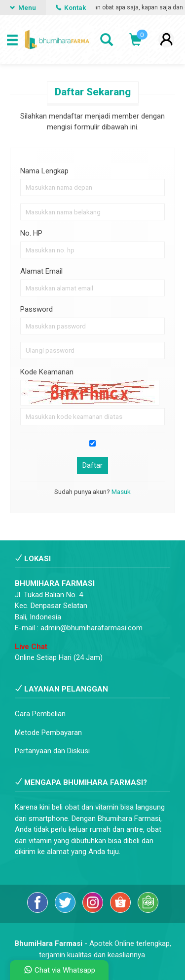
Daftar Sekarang (93, 92)
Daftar (92, 465)
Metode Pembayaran (48, 733)
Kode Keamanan (47, 372)
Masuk (121, 491)
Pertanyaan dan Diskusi (52, 751)
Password (37, 309)
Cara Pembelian (40, 714)
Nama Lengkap (44, 171)
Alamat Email (41, 271)
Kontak (71, 7)
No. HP (31, 233)
